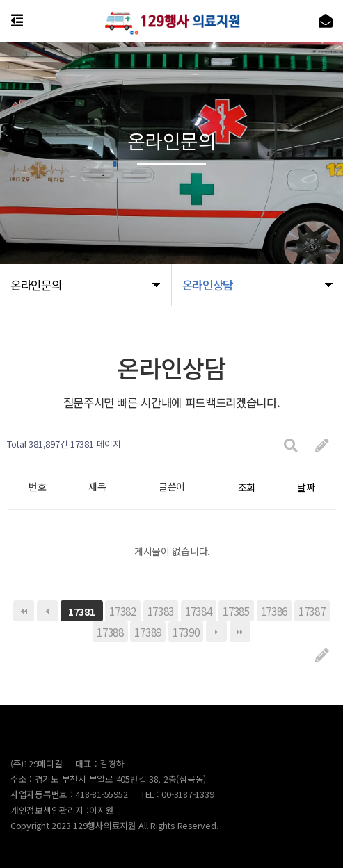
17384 (199, 611)
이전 (47, 611)
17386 (274, 611)
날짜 (306, 487)
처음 (24, 611)
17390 (186, 632)
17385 (236, 611)
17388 (110, 632)
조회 (247, 487)
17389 (148, 632)
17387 (312, 611)
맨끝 (240, 632)
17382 (123, 611)
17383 (161, 611)
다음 (216, 632)
